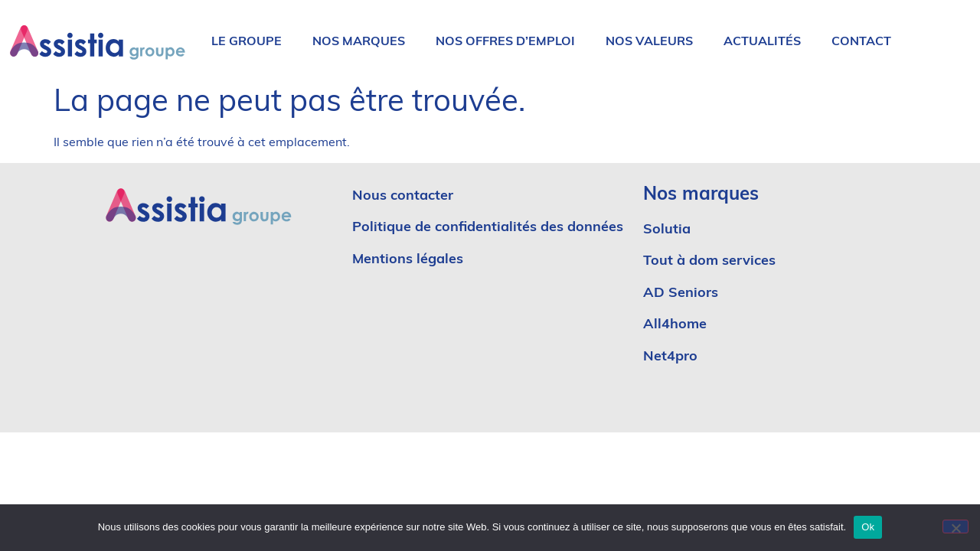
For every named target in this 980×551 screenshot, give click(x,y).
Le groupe (247, 42)
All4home (675, 325)
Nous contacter (403, 196)
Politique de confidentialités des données (488, 228)
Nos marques (359, 42)
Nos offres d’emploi (505, 42)
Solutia (667, 230)
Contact (861, 42)
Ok (868, 527)
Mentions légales (408, 260)
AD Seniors (683, 293)
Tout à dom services (709, 261)
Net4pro (670, 357)
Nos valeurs (649, 42)
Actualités (762, 42)
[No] (955, 527)
